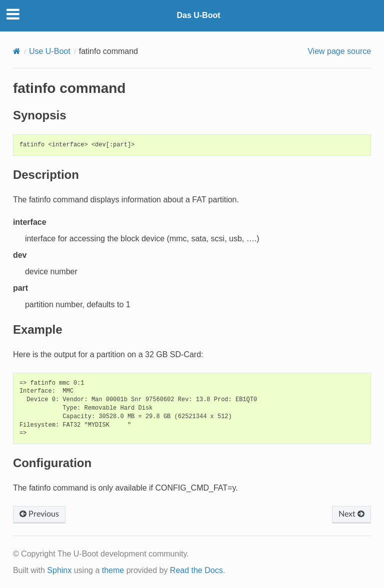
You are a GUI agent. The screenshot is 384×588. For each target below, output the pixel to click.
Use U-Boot (50, 51)
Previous (39, 514)
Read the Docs (196, 570)
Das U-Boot (198, 15)
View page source (339, 51)
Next (351, 514)
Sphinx (59, 570)
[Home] (17, 51)
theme (113, 570)
